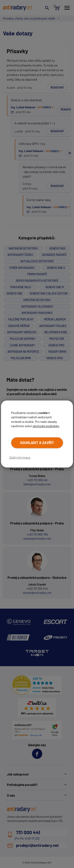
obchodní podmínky (46, 426)
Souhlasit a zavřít (37, 443)
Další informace (20, 457)
